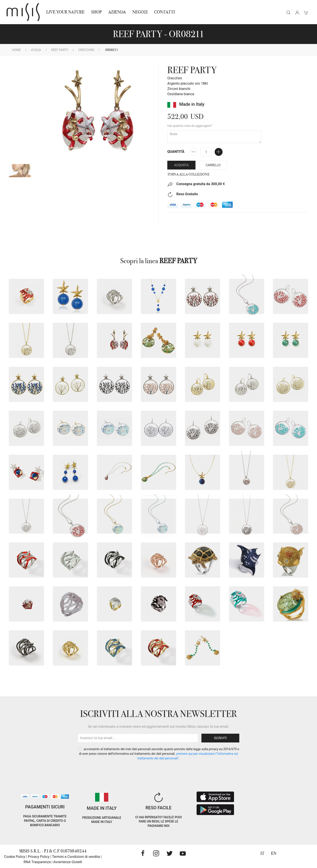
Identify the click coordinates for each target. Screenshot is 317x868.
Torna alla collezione (188, 174)
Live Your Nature (65, 12)
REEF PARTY (60, 50)
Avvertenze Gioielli (68, 862)
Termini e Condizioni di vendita (76, 857)
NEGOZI (140, 12)
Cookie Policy (15, 857)
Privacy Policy (39, 857)
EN (274, 853)
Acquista (181, 165)
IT (262, 853)
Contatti (164, 12)
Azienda (117, 12)
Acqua (36, 50)
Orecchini (86, 50)
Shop (96, 12)
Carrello (213, 165)
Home (17, 50)
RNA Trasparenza (37, 862)
